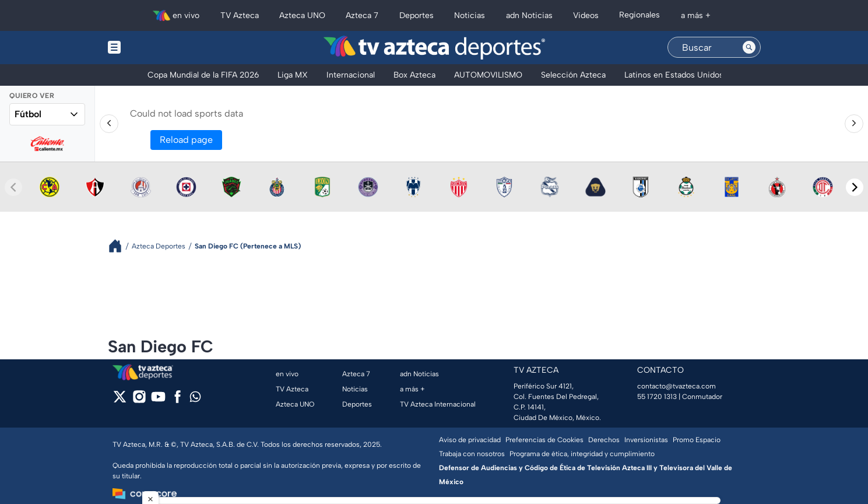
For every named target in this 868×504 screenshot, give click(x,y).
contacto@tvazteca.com (677, 386)
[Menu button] (154, 48)
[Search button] (749, 47)
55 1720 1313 (657, 397)
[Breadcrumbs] (120, 246)
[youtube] (158, 400)
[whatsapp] (195, 399)
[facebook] (178, 400)
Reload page (186, 140)
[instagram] (139, 400)
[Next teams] (855, 187)
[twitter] (120, 400)
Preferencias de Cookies (544, 440)
